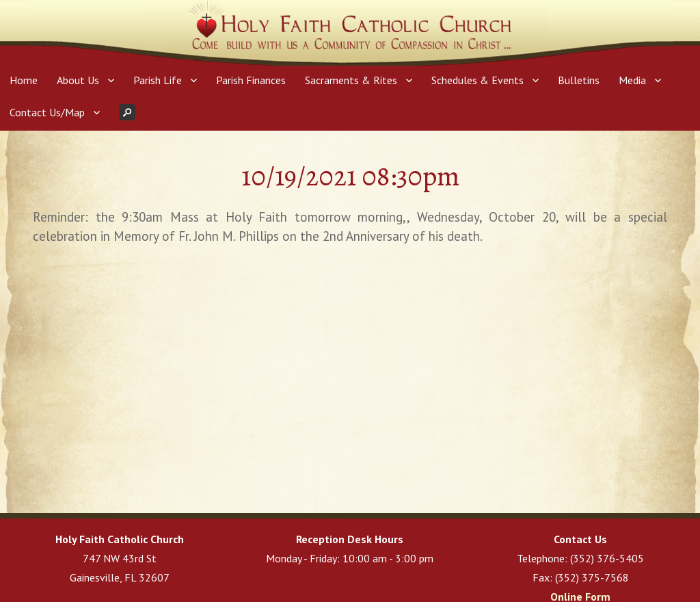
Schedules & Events (477, 80)
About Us (78, 80)
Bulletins (579, 80)
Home (24, 80)
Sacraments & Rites (351, 80)
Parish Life (158, 80)
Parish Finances (251, 80)
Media (632, 80)
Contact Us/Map (47, 112)
